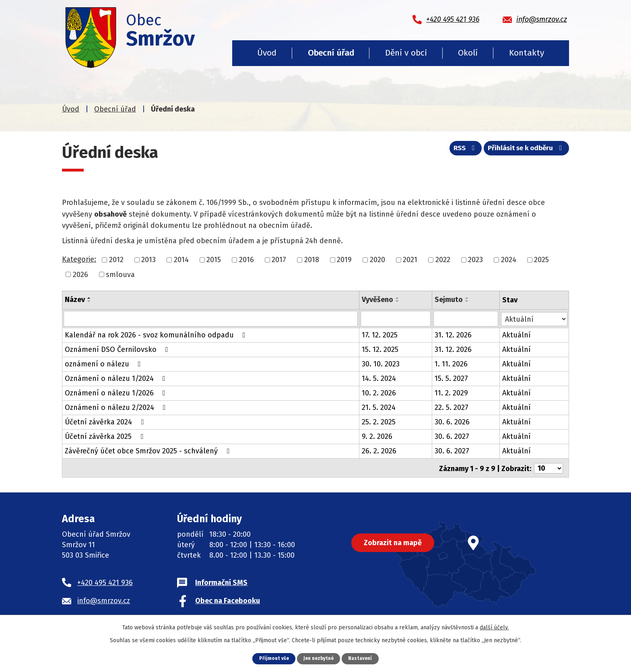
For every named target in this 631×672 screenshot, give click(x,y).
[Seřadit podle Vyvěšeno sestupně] (398, 301)
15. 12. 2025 (380, 349)
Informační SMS (221, 581)
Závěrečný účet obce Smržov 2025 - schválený (149, 451)
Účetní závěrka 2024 (106, 422)
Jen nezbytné (319, 658)
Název (75, 300)
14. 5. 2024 (379, 378)
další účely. (494, 627)
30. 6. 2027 (452, 436)
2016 (246, 260)
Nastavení (363, 658)
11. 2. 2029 (451, 393)
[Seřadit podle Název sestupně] (89, 301)
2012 (116, 260)
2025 (541, 260)
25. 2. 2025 (379, 422)
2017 (279, 260)
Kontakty (527, 53)
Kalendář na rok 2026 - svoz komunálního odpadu (157, 335)
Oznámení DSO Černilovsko (118, 349)
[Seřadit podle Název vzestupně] (89, 298)
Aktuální (517, 335)
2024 (509, 260)
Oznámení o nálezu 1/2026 (117, 393)
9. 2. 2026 (377, 436)
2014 (181, 260)
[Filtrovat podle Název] (211, 318)
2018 (312, 260)
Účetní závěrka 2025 (106, 436)
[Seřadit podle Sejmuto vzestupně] (467, 298)
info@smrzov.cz (104, 600)
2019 (344, 260)
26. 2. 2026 (379, 451)
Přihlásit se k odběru (524, 150)
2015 (214, 260)
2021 (410, 260)
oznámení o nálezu (104, 364)
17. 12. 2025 (380, 335)
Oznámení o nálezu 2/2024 (117, 407)
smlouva (120, 274)
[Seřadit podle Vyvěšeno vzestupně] (398, 298)
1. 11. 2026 (451, 364)
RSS (458, 150)
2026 (80, 274)
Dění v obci (406, 53)
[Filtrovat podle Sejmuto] (466, 318)
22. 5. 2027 (452, 407)
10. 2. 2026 (379, 393)
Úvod (267, 53)
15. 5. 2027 (451, 378)
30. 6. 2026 (452, 422)
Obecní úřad (331, 53)
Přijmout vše (271, 658)
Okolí (468, 53)
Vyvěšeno (377, 300)
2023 (475, 260)
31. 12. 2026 (453, 335)
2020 (377, 260)
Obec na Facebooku (228, 600)
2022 (443, 260)
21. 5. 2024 (379, 407)
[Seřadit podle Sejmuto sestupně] (467, 301)
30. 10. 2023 (381, 364)
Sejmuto (449, 300)
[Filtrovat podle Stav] (534, 318)
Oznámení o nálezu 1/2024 (117, 378)
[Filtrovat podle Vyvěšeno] (396, 318)
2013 (148, 260)
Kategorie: (79, 259)
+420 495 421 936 (105, 581)
